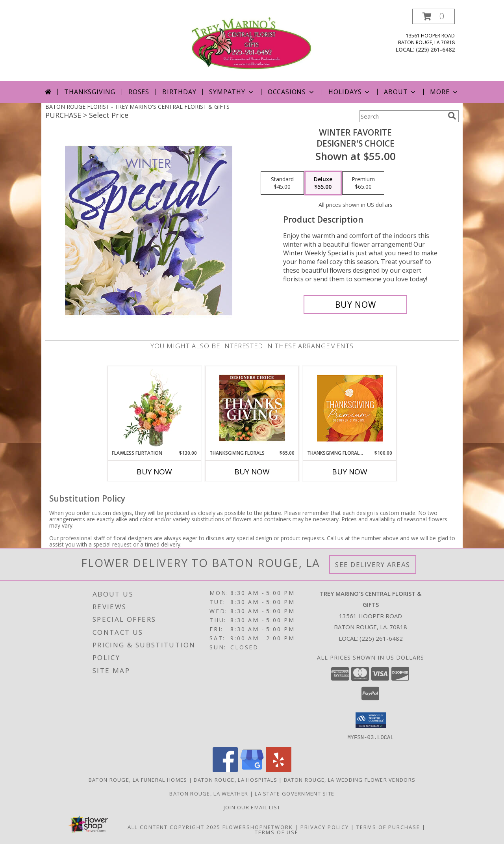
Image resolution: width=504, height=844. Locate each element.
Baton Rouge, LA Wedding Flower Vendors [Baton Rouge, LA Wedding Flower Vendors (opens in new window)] (350, 779)
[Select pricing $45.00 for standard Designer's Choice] (282, 183)
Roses (139, 92)
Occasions (292, 92)
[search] (452, 116)
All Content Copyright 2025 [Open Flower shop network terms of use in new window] (174, 827)
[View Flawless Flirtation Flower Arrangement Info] (155, 408)
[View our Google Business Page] (252, 770)
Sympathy (232, 92)
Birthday (179, 92)
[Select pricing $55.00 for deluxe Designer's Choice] (323, 183)
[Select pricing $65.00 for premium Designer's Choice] (363, 183)
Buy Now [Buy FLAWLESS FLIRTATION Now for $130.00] (154, 472)
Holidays (350, 92)
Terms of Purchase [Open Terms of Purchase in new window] (388, 827)
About (400, 92)
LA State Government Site (295, 793)
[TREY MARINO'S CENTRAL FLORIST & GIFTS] (252, 45)
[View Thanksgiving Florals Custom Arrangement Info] (252, 408)
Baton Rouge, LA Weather (209, 793)
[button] (434, 16)
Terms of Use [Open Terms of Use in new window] (277, 832)
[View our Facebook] (225, 770)
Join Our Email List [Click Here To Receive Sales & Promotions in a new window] (252, 807)
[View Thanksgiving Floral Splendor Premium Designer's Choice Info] (350, 408)
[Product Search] (402, 116)
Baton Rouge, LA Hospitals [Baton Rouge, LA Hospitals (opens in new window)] (235, 779)
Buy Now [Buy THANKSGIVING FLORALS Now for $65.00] (252, 472)
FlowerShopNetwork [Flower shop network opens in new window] (258, 827)
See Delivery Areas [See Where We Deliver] (373, 564)
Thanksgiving (90, 92)
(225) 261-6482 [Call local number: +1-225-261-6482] (435, 49)
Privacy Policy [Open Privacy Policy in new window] (325, 827)
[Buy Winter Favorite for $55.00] (355, 305)
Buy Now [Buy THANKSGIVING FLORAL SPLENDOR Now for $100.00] (350, 472)
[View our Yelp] (279, 770)
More (444, 92)
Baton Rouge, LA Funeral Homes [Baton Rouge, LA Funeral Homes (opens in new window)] (138, 779)
